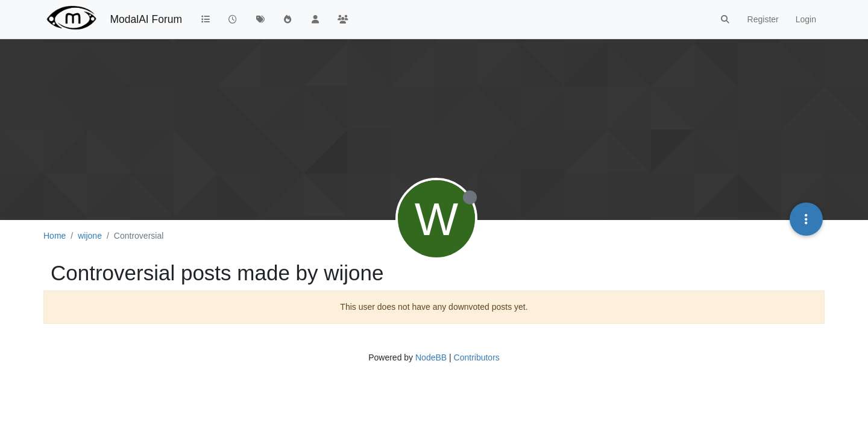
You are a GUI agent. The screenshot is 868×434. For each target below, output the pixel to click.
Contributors (477, 357)
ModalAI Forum (146, 19)
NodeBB (431, 357)
